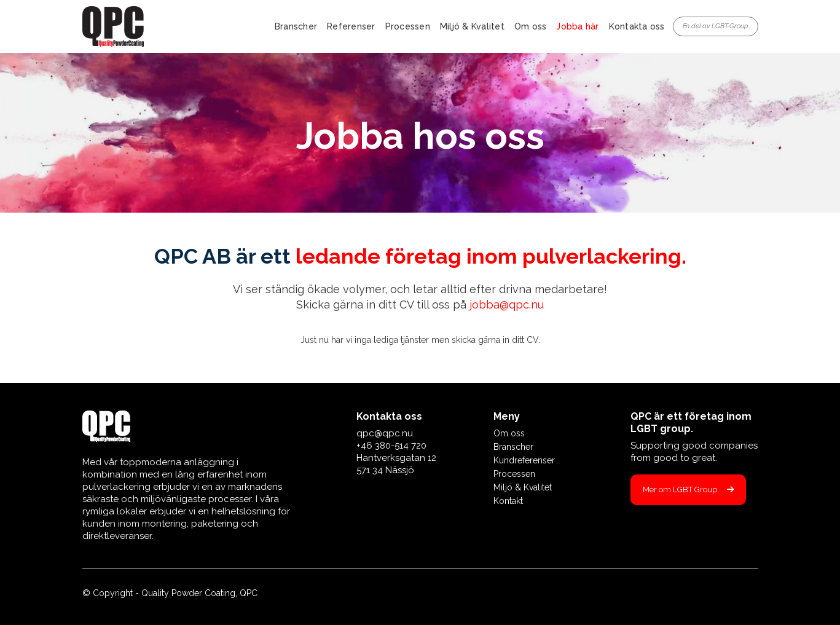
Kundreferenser (524, 460)
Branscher (296, 26)
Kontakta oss (637, 26)
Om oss (531, 26)
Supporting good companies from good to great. (694, 452)
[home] (113, 26)
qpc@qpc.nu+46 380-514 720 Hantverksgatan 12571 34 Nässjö (396, 452)
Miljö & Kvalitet (472, 26)
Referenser (351, 26)
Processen (408, 26)
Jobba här (577, 26)
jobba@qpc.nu (507, 305)
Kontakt (508, 501)
